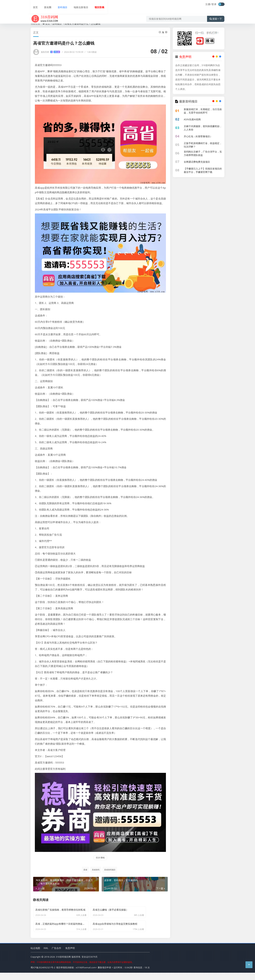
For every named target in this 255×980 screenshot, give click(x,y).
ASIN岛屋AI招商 (192, 119)
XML (46, 956)
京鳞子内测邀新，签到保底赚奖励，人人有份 (203, 128)
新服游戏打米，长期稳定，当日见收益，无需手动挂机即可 (203, 111)
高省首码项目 (110, 870)
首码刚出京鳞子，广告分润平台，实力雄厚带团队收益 (203, 153)
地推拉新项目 (79, 5)
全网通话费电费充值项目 (197, 162)
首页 (33, 5)
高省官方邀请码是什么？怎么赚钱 (82, 24)
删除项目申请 (104, 975)
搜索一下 (216, 14)
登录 (214, 4)
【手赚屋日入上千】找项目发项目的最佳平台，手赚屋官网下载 (203, 170)
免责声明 (70, 956)
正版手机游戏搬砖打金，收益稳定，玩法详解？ (203, 145)
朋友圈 (45, 5)
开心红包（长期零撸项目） (198, 136)
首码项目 (60, 5)
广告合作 (56, 956)
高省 (84, 870)
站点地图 (35, 956)
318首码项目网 (63, 965)
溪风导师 (50, 52)
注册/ (208, 4)
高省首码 (95, 870)
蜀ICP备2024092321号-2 (43, 975)
